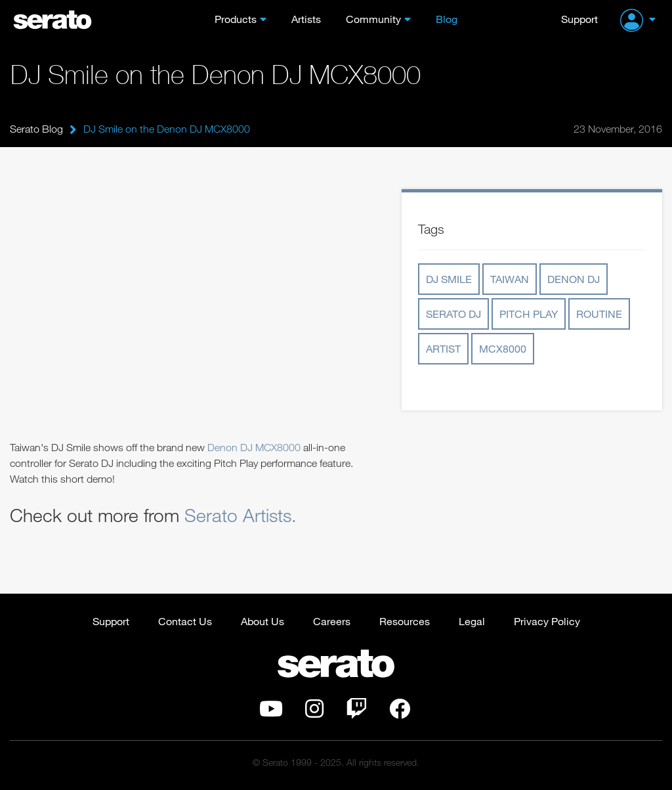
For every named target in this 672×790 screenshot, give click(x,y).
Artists (306, 19)
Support (579, 19)
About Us (262, 621)
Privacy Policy (547, 621)
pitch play (529, 314)
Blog (447, 19)
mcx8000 (503, 348)
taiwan (510, 279)
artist (443, 348)
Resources (405, 621)
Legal (472, 621)
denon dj (574, 279)
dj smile (449, 279)
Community (373, 19)
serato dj (453, 314)
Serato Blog (36, 129)
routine (599, 314)
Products (236, 19)
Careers (332, 621)
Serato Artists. (241, 515)
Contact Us (185, 621)
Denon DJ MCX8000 (255, 447)
